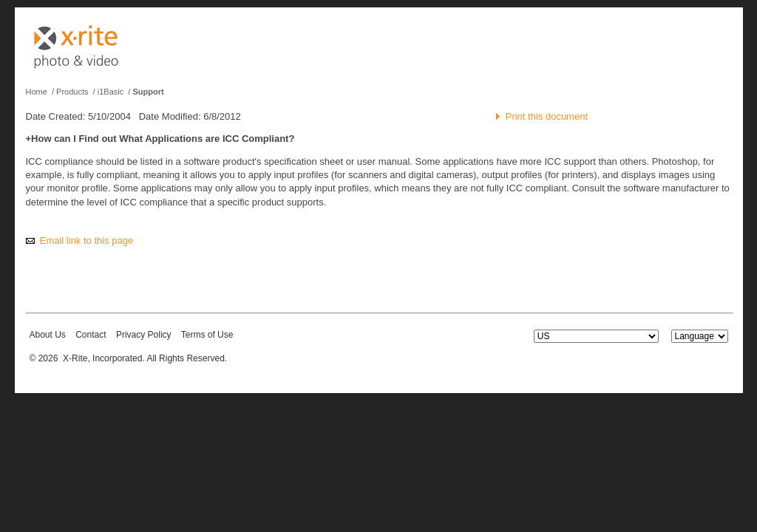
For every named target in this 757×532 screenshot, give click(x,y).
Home (37, 92)
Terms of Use (207, 335)
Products (72, 92)
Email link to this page (86, 241)
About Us (48, 335)
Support (148, 92)
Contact (91, 335)
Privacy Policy (144, 335)
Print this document (547, 116)
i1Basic (111, 92)
